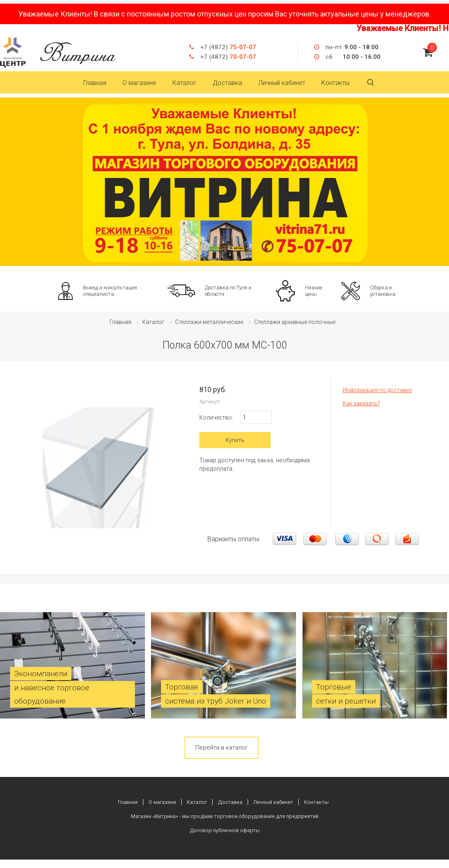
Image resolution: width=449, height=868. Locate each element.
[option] (224, 182)
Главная (95, 83)
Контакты (335, 83)
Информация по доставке (377, 390)
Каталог (184, 83)
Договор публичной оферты (225, 830)
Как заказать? (361, 403)
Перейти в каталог (221, 748)
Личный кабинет (282, 83)
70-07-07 (228, 57)
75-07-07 (228, 47)
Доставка (227, 83)
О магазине (139, 83)
